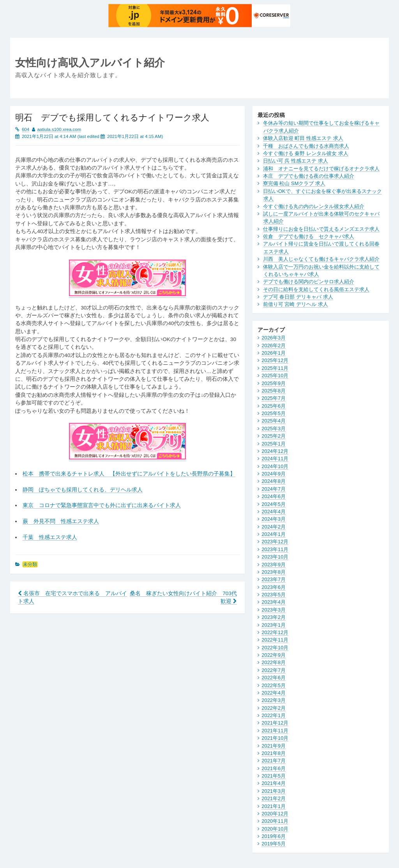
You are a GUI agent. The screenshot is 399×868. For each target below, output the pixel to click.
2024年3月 (274, 519)
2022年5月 (274, 685)
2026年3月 (274, 338)
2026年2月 (274, 346)
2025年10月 (275, 376)
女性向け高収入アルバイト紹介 (90, 63)
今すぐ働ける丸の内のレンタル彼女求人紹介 (314, 206)
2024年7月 (274, 489)
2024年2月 (274, 527)
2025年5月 (274, 413)
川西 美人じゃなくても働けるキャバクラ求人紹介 (321, 259)
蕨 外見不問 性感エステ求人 (61, 521)
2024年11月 (275, 459)
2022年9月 (274, 655)
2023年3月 (274, 610)
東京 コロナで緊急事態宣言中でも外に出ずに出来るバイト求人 (102, 505)
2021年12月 (275, 723)
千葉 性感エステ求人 (50, 537)
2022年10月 (275, 648)
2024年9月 (274, 474)
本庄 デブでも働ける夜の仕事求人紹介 (309, 176)
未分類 (30, 564)
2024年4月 (274, 512)
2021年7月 (274, 761)
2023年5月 (274, 595)
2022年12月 (275, 632)
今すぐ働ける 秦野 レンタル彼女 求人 (306, 153)
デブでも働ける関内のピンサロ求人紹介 (309, 282)
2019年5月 (274, 844)
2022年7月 (274, 670)
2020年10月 (275, 829)
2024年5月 (274, 504)
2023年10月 (275, 557)
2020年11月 (275, 821)
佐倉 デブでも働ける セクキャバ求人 (309, 236)
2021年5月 (274, 776)
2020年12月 (275, 814)
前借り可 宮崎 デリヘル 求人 (296, 304)
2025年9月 (274, 383)
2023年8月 (274, 572)
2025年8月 (274, 391)
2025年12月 (275, 360)
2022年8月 (274, 662)
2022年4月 (274, 693)
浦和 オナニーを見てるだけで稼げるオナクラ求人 (321, 169)
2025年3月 (274, 429)
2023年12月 (275, 542)
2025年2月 (274, 436)
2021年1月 (274, 806)
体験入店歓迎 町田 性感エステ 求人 (303, 138)
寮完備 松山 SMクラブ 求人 (294, 183)
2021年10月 (275, 738)
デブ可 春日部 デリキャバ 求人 (298, 297)
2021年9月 (274, 746)
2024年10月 (275, 466)
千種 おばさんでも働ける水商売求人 (306, 146)
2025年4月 (274, 421)
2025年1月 (274, 444)
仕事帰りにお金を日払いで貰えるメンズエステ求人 (321, 229)
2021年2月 (274, 798)
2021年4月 (274, 783)
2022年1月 (274, 715)
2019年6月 (274, 836)
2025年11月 (275, 368)
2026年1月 (274, 353)
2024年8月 (274, 481)
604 (26, 129)
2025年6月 (274, 406)
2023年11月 (275, 549)
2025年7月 (274, 398)
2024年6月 (274, 496)
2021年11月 (275, 731)
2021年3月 (274, 791)
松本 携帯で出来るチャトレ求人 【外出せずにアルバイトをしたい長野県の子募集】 (129, 474)
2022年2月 (274, 708)
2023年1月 (274, 625)
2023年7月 (274, 579)
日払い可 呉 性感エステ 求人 (296, 161)
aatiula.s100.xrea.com (59, 129)
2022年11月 (275, 640)
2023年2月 (274, 617)
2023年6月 (274, 587)
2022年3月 (274, 700)
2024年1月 (274, 534)
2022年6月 (274, 678)
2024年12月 (275, 451)
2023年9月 (274, 565)
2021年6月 (274, 768)
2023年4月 (274, 602)
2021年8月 (274, 753)
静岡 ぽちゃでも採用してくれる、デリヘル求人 (83, 490)
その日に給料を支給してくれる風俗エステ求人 (316, 289)
